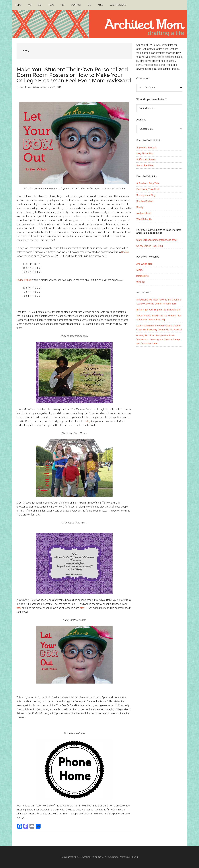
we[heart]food (144, 213)
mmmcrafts (142, 276)
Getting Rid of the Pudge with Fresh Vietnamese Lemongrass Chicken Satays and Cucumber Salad (158, 340)
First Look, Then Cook (148, 189)
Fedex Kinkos (24, 280)
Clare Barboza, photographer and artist (157, 240)
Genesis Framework (108, 857)
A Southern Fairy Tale (148, 183)
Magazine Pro (88, 857)
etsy (88, 421)
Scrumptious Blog (146, 195)
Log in (135, 857)
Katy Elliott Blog (145, 154)
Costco (125, 252)
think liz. (141, 282)
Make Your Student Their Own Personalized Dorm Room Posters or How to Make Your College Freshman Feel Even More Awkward (74, 75)
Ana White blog (144, 264)
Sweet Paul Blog (145, 166)
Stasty (140, 207)
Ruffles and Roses (146, 160)
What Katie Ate (144, 219)
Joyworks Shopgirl (146, 148)
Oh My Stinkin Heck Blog (150, 246)
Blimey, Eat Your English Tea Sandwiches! (158, 310)
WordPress (125, 857)
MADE (140, 270)
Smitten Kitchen (145, 201)
